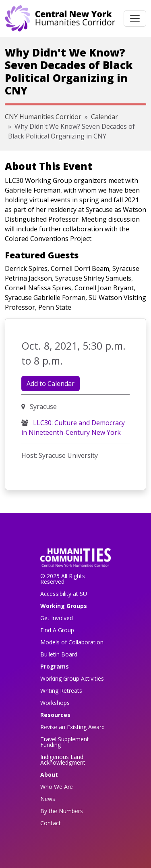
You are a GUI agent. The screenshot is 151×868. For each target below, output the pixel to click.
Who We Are (57, 787)
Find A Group (57, 630)
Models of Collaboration (72, 642)
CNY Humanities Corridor (43, 117)
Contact (51, 823)
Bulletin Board (59, 654)
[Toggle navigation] (135, 19)
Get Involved (57, 618)
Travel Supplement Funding (65, 742)
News (48, 799)
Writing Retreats (61, 691)
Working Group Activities (72, 678)
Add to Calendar (51, 384)
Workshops (55, 703)
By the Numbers (62, 811)
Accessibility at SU (64, 594)
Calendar (104, 117)
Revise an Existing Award (72, 727)
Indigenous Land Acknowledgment (63, 760)
